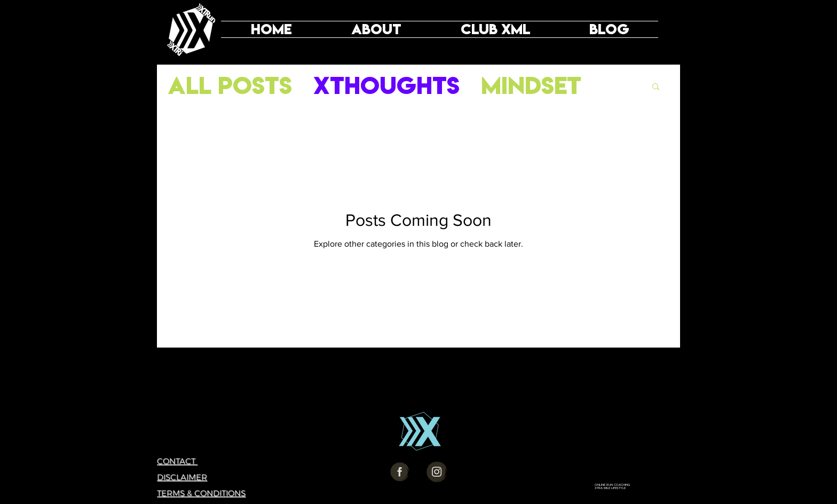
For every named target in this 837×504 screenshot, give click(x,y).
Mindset (531, 86)
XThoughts (386, 86)
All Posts (230, 86)
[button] (656, 87)
